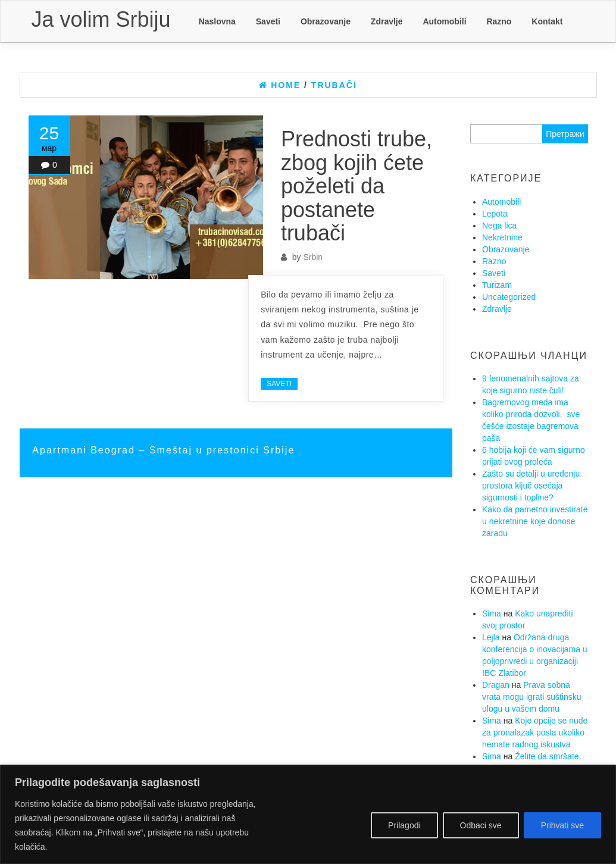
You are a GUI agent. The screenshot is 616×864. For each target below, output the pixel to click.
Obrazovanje (326, 21)
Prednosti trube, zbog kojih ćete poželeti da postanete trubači (357, 186)
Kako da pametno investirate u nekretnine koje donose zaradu (535, 521)
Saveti (268, 21)
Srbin (313, 257)
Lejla (491, 637)
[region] (308, 814)
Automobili (444, 21)
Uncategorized (509, 297)
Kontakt (547, 21)
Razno (499, 21)
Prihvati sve (562, 825)
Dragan (496, 685)
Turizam (497, 285)
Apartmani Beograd (85, 450)
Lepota (495, 214)
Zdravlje (387, 21)
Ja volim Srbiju (101, 19)
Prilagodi (404, 825)
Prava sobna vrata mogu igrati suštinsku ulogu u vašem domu (532, 697)
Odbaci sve (481, 825)
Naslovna (217, 21)
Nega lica (499, 226)
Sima (492, 613)
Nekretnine (502, 237)
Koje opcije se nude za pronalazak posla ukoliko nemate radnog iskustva (535, 732)
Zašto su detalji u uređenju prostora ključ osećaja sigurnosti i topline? (531, 486)
